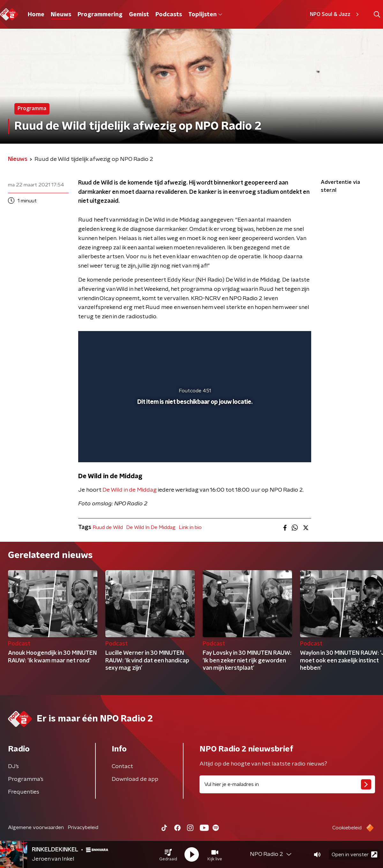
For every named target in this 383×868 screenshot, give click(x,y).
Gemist (139, 15)
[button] (168, 855)
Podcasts (169, 15)
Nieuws (61, 15)
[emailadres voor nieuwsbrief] (287, 784)
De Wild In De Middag (151, 527)
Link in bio (190, 527)
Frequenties (24, 792)
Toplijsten (205, 15)
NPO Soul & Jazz (335, 14)
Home (36, 15)
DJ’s (13, 766)
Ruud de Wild (108, 527)
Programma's (26, 779)
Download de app (135, 779)
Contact (122, 766)
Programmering (100, 15)
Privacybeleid (83, 827)
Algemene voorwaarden (36, 827)
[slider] (194, 431)
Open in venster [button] (354, 854)
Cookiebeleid (347, 828)
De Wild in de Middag (130, 490)
